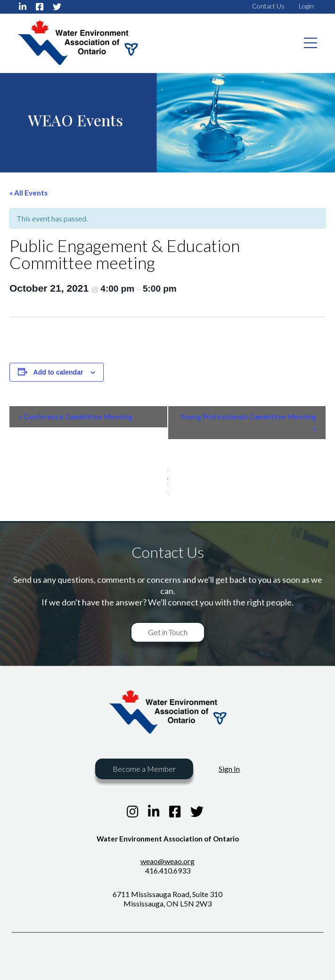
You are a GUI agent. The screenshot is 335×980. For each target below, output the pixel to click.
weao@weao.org (167, 861)
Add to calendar (58, 372)
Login (306, 6)
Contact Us (268, 6)
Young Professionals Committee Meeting (248, 422)
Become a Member (144, 769)
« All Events (29, 193)
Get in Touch (168, 632)
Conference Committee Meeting (76, 416)
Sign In (229, 769)
